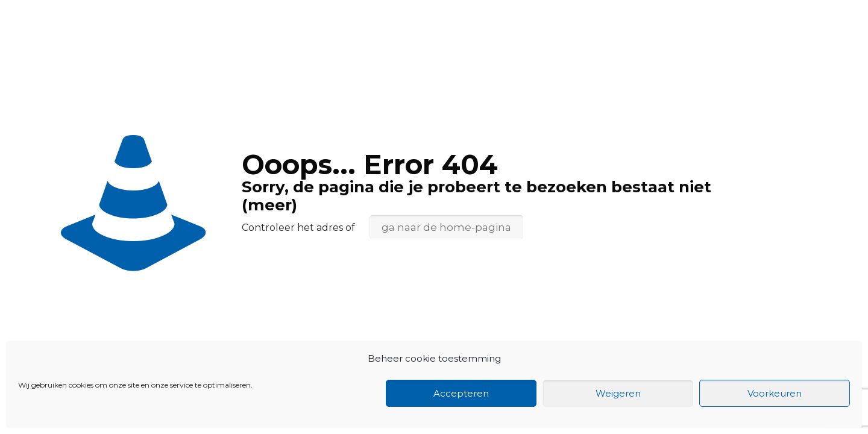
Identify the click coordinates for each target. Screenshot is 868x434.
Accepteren (461, 393)
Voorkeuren (775, 393)
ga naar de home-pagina (446, 227)
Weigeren (618, 393)
